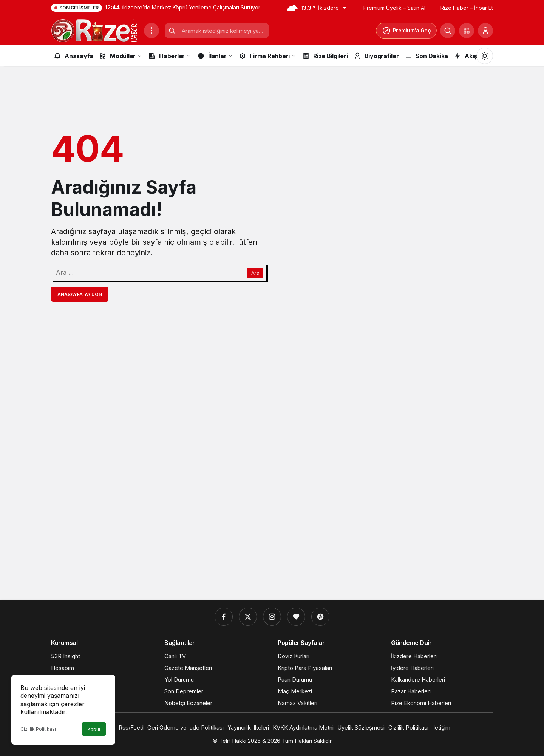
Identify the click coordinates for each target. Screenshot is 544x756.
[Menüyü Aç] (151, 31)
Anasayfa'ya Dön (80, 294)
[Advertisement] (272, 478)
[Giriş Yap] (485, 31)
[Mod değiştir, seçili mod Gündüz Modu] (485, 56)
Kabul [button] (94, 729)
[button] (467, 31)
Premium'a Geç (406, 31)
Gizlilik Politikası (38, 729)
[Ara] (448, 31)
